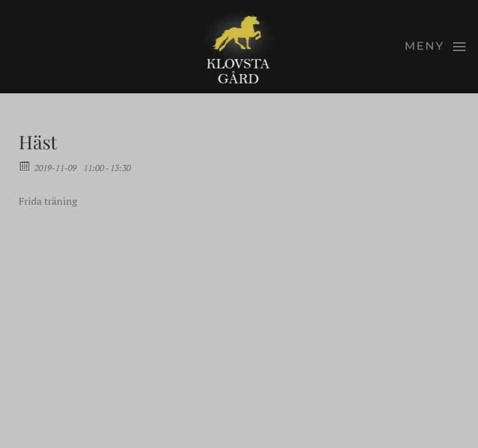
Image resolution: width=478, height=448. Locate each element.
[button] (435, 47)
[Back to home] (239, 47)
